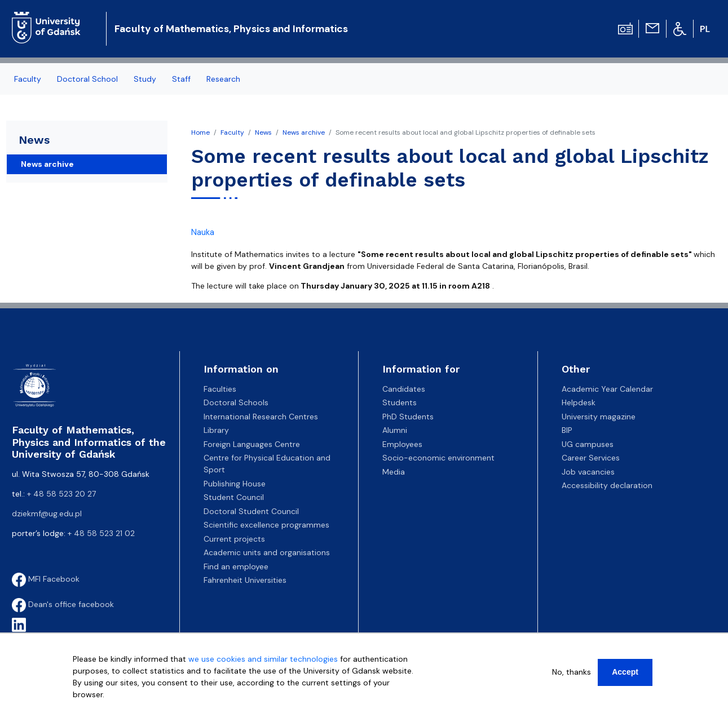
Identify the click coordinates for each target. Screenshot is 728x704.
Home (200, 132)
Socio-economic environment (438, 458)
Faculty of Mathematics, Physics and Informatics (231, 29)
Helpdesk (579, 402)
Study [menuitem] (145, 79)
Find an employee (236, 566)
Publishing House (235, 484)
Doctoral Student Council (251, 511)
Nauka (203, 232)
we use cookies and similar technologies (263, 665)
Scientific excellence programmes (266, 525)
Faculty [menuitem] (28, 79)
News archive (304, 132)
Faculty (232, 132)
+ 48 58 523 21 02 (101, 533)
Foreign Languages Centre (252, 444)
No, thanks (572, 678)
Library (216, 430)
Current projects (234, 539)
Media (394, 472)
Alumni (395, 430)
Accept (625, 678)
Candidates (404, 389)
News (263, 132)
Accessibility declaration (607, 485)
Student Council (234, 497)
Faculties (220, 389)
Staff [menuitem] (181, 79)
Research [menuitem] (223, 79)
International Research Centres (261, 417)
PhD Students (408, 417)
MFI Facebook (46, 579)
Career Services (591, 458)
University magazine (599, 417)
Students (400, 402)
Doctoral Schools (236, 402)
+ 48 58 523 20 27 (61, 494)
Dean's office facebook (63, 604)
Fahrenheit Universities (245, 580)
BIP (567, 430)
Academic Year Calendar (607, 389)
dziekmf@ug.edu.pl (47, 513)
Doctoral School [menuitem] (87, 79)
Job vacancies (588, 472)
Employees (402, 444)
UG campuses (588, 444)
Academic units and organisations (267, 552)
